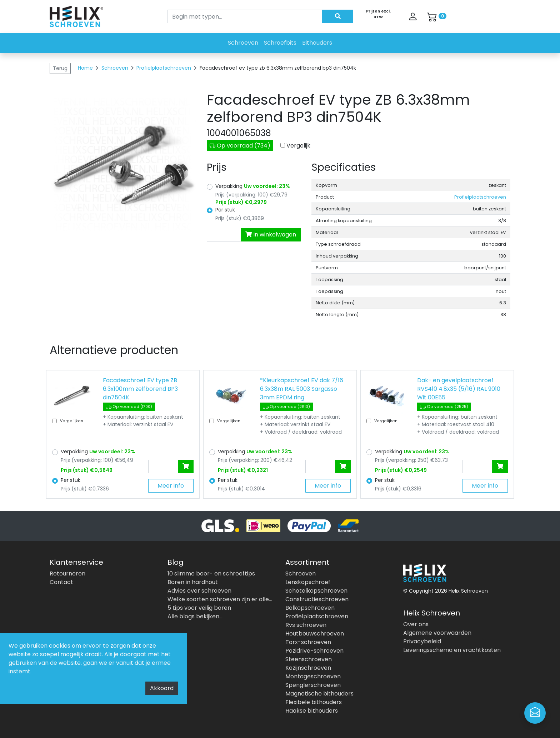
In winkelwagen (271, 235)
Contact (61, 582)
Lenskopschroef (308, 582)
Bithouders (317, 43)
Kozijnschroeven (308, 668)
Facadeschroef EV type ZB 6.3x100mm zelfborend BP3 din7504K (140, 389)
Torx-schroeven (308, 642)
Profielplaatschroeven (164, 68)
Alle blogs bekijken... (195, 616)
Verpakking (253, 186)
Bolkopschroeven (310, 608)
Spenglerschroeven (313, 685)
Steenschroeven (309, 659)
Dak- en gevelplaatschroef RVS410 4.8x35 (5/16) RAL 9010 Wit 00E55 (459, 389)
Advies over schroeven (199, 591)
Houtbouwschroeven (315, 634)
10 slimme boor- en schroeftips (211, 574)
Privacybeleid (422, 641)
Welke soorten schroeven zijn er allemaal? (221, 599)
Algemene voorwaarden (437, 633)
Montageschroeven (313, 676)
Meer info (171, 486)
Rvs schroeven (306, 625)
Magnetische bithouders (319, 694)
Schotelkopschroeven (316, 591)
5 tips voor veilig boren (199, 608)
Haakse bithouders (312, 711)
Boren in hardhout (193, 582)
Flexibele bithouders (314, 702)
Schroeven (243, 43)
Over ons (416, 624)
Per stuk (225, 210)
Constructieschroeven (317, 599)
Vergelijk (298, 146)
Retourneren (67, 574)
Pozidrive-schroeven (314, 651)
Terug (60, 68)
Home (85, 68)
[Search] (245, 16)
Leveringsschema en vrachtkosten (452, 650)
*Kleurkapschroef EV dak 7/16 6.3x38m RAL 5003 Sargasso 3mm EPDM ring (302, 389)
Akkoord (162, 688)
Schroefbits (280, 43)
